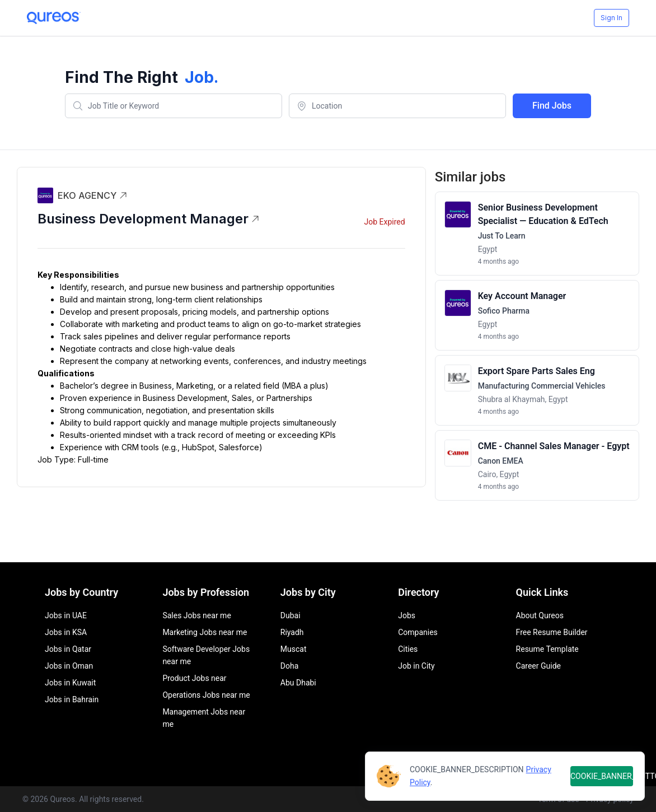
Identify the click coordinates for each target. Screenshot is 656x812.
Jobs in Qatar (68, 649)
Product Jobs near (194, 678)
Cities (408, 649)
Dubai (290, 615)
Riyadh (292, 632)
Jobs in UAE (66, 615)
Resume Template (547, 649)
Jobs (407, 615)
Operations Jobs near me (206, 695)
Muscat (294, 649)
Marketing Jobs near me (205, 632)
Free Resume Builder (552, 632)
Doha (290, 666)
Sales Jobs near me (196, 615)
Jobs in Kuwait (70, 683)
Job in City (416, 666)
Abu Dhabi (298, 683)
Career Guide (538, 666)
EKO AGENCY (93, 195)
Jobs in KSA (66, 632)
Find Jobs (552, 106)
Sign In (612, 18)
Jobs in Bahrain (72, 699)
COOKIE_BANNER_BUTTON (602, 776)
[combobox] (174, 106)
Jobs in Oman (69, 666)
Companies (418, 632)
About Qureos (540, 615)
